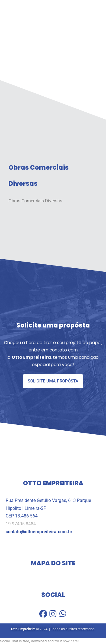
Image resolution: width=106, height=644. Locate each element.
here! (74, 641)
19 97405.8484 (21, 524)
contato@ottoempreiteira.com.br (39, 532)
